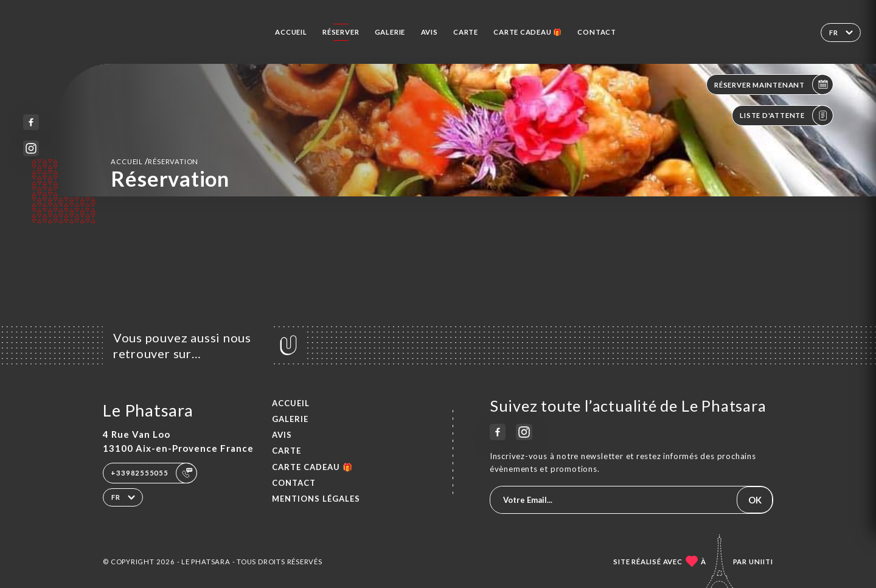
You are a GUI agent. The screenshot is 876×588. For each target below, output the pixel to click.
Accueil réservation (155, 161)
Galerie (390, 32)
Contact (597, 32)
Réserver (341, 32)
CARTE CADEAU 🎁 (528, 32)
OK (755, 500)
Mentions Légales (316, 499)
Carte (466, 32)
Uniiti (761, 562)
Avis (429, 32)
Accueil (291, 32)
